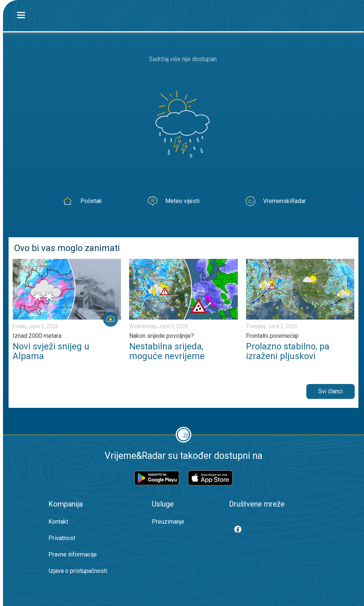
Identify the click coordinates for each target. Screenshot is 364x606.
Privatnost (62, 538)
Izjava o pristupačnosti (78, 571)
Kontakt (58, 522)
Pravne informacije (73, 554)
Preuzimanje (168, 522)
